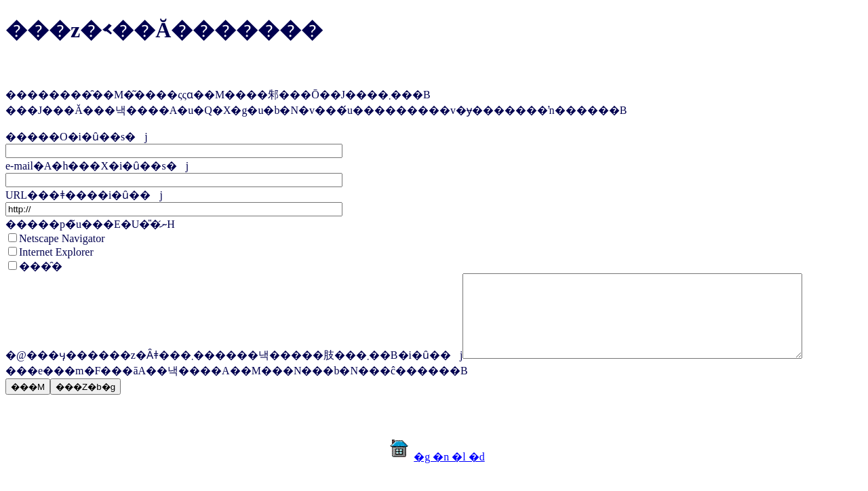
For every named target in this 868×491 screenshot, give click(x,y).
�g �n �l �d (449, 473)
